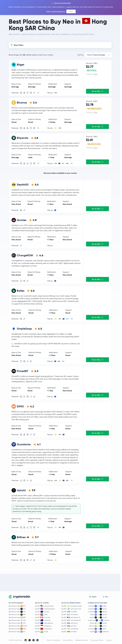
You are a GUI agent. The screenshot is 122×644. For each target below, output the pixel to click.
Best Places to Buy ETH (17, 609)
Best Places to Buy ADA (17, 620)
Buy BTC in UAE (41, 615)
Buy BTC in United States (44, 606)
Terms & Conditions (54, 640)
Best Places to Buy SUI (17, 632)
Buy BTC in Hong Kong (43, 629)
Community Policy (97, 640)
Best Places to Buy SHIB (17, 629)
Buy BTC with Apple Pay (71, 617)
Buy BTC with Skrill (69, 626)
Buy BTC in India (42, 632)
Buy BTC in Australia (43, 620)
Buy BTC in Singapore (43, 626)
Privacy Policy (68, 640)
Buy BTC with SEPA (69, 612)
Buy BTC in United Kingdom (45, 609)
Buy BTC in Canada (43, 617)
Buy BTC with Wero (69, 632)
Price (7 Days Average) (96, 55)
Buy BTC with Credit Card (71, 609)
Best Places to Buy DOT (17, 623)
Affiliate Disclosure (82, 640)
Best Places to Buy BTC (17, 606)
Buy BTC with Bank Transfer (72, 606)
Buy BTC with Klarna (70, 623)
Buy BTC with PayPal (70, 615)
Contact (109, 640)
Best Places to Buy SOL (17, 612)
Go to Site (97, 91)
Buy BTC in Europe (42, 612)
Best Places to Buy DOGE (18, 626)
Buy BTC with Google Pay (71, 620)
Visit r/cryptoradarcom (56, 11)
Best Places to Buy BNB (17, 617)
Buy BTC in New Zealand (44, 623)
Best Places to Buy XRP (17, 615)
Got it (71, 11)
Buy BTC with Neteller (70, 629)
